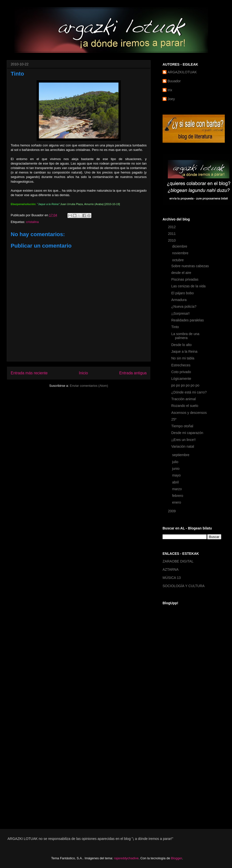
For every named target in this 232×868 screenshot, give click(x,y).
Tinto (175, 327)
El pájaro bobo (182, 293)
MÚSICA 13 (172, 578)
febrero (178, 496)
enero (177, 502)
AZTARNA (171, 569)
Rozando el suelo (185, 406)
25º (174, 419)
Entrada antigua (133, 373)
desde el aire (181, 273)
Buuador (174, 81)
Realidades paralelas (188, 320)
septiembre (181, 455)
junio (176, 469)
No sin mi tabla (183, 358)
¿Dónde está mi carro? (189, 392)
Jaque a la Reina (184, 351)
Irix (170, 90)
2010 (172, 240)
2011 (172, 234)
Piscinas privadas (185, 279)
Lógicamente (181, 379)
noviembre (181, 253)
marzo (177, 489)
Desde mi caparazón (187, 433)
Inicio (83, 373)
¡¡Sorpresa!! (180, 313)
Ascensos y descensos (189, 413)
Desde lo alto (181, 345)
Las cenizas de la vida (188, 286)
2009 (172, 511)
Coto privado (181, 372)
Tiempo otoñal (182, 426)
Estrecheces (181, 365)
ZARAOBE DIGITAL (178, 561)
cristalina (32, 222)
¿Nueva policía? (184, 306)
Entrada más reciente (29, 373)
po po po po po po (185, 385)
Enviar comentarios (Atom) (89, 386)
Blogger (176, 858)
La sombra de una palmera (185, 336)
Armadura (179, 300)
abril (176, 482)
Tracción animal (183, 399)
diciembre (180, 246)
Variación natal (183, 446)
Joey (171, 99)
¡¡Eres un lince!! (183, 440)
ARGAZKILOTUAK (182, 72)
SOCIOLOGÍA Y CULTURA (184, 586)
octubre (178, 260)
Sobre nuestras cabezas (190, 266)
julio (176, 462)
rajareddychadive (126, 858)
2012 (172, 227)
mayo (177, 475)
